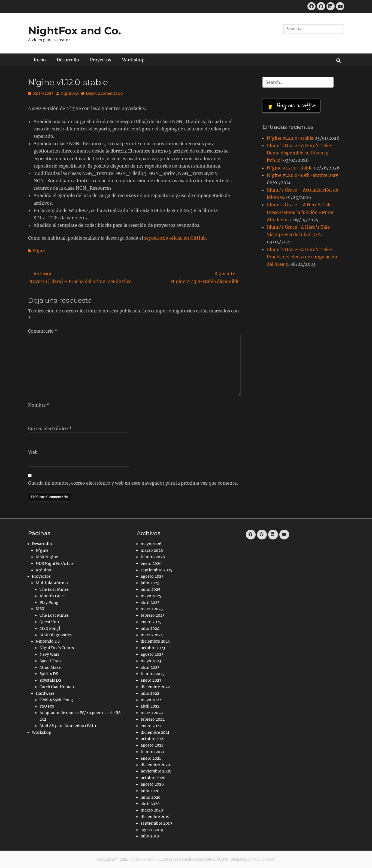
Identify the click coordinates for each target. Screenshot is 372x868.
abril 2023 (150, 667)
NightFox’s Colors (57, 648)
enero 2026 (151, 563)
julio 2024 (150, 628)
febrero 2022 (153, 719)
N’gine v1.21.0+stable (290, 168)
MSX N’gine (47, 557)
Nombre (39, 405)
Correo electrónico (50, 428)
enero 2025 (151, 622)
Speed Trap (50, 661)
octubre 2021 (153, 739)
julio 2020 (150, 791)
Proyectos (101, 60)
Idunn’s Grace (53, 596)
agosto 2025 (152, 576)
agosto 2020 (152, 784)
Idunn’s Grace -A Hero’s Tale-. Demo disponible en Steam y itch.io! (300, 153)
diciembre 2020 (155, 765)
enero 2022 (151, 726)
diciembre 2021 (155, 732)
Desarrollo (68, 60)
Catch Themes (262, 859)
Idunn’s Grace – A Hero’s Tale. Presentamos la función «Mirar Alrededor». (300, 212)
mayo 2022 (151, 700)
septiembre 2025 (156, 570)
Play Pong (49, 602)
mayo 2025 (151, 596)
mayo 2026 (151, 544)
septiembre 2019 (156, 823)
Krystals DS (50, 680)
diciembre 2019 (155, 817)
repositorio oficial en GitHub (175, 238)
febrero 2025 (153, 615)
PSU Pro (47, 706)
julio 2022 (150, 693)
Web (33, 452)
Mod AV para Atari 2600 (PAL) (68, 726)
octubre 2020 (153, 778)
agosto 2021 (152, 745)
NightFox (69, 93)
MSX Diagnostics (56, 635)
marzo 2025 (152, 609)
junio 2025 (150, 589)
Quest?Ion (49, 622)
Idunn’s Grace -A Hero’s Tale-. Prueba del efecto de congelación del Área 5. (302, 257)
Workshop (133, 60)
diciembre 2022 (155, 687)
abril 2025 (150, 602)
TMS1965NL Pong (56, 700)
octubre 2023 (153, 648)
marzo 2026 (152, 550)
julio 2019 (150, 836)
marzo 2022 (152, 713)
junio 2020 (151, 797)
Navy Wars (49, 654)
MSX (40, 609)
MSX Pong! (50, 628)
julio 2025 (150, 583)
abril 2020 (150, 804)
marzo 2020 (152, 810)
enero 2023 (151, 680)
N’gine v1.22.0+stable (290, 138)
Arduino (43, 570)
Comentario (43, 331)
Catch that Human (57, 687)
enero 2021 (151, 758)
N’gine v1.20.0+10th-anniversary (303, 175)
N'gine (39, 250)
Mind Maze (50, 667)
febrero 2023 (153, 674)
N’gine (42, 550)
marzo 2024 (152, 635)
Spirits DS (49, 674)
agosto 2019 (152, 830)
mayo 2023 (151, 661)
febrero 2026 (153, 557)
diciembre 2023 (155, 641)
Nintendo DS (48, 641)
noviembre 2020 (156, 771)
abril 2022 (150, 706)
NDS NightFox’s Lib (54, 563)
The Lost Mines (54, 589)
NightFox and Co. (75, 31)
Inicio (40, 60)
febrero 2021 (152, 752)
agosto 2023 (152, 654)
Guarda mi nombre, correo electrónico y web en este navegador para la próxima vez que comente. (133, 483)
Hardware (45, 693)
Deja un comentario (104, 93)
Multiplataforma (52, 583)
